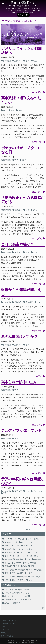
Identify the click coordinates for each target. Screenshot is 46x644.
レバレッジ (24, 556)
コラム (3, 617)
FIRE (15, 539)
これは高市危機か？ (18, 244)
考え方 (30, 573)
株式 (31, 570)
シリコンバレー (11, 549)
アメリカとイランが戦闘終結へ (17, 590)
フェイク (34, 553)
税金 (14, 573)
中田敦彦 (8, 559)
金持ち (22, 580)
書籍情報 (21, 570)
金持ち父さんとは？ (9, 621)
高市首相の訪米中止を (19, 382)
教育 (32, 566)
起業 (6, 580)
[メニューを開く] (3, 3)
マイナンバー (10, 556)
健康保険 (7, 302)
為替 (6, 573)
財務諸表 (23, 577)
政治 (28, 61)
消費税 (39, 570)
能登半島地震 (10, 577)
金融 (31, 580)
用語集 (3, 633)
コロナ (17, 546)
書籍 (4, 627)
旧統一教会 (38, 491)
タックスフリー (28, 549)
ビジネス (23, 553)
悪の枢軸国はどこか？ (19, 337)
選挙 (20, 110)
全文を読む (37, 92)
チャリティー (10, 553)
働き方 (7, 563)
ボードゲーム (7, 630)
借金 (29, 559)
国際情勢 (7, 61)
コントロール (29, 546)
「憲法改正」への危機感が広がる (18, 600)
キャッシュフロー (29, 542)
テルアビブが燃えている (21, 431)
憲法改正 (18, 61)
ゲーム (7, 546)
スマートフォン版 (7, 636)
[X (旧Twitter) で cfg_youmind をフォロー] (23, 15)
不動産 (35, 556)
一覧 (42, 608)
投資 (17, 566)
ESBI (7, 539)
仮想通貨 (19, 559)
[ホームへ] (23, 3)
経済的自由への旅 (9, 624)
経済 (35, 61)
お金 (22, 539)
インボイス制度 (11, 542)
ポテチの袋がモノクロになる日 (17, 596)
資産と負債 (35, 577)
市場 (27, 563)
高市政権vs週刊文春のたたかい (17, 593)
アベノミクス (33, 539)
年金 (34, 563)
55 (27, 530)
